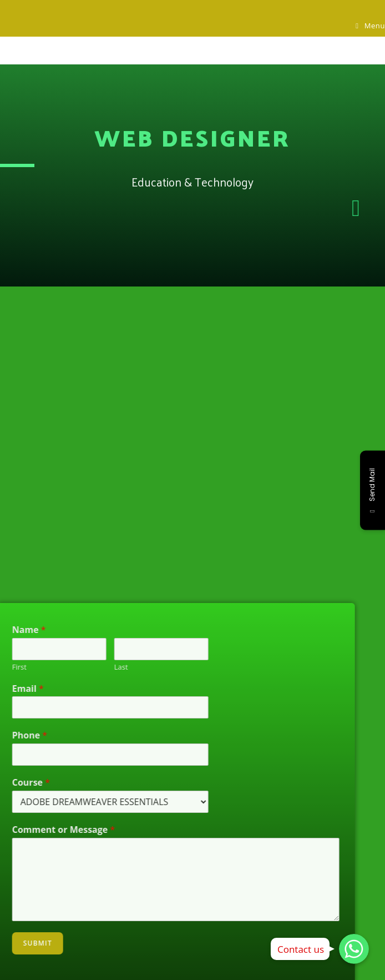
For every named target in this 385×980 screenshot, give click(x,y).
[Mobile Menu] (370, 26)
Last (96, 667)
